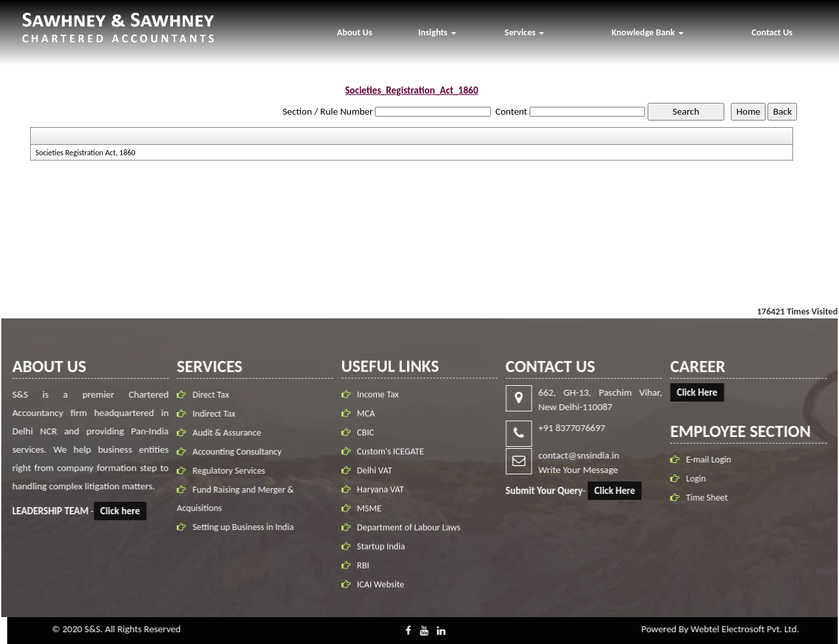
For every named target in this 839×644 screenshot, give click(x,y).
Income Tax (378, 401)
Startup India (381, 553)
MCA (366, 420)
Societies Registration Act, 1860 (86, 153)
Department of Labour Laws (409, 534)
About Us (355, 32)
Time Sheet (714, 498)
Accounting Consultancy (230, 452)
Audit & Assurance (220, 433)
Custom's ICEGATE (391, 458)
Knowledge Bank (648, 32)
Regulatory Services (222, 471)
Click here (114, 511)
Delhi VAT (375, 477)
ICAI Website (381, 591)
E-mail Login (715, 460)
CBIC (366, 439)
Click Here (621, 491)
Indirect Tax (207, 414)
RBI (363, 572)
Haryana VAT (381, 496)
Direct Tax (204, 395)
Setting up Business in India (236, 527)
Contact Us (772, 32)
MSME (369, 515)
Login (703, 479)
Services (524, 32)
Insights (437, 32)
